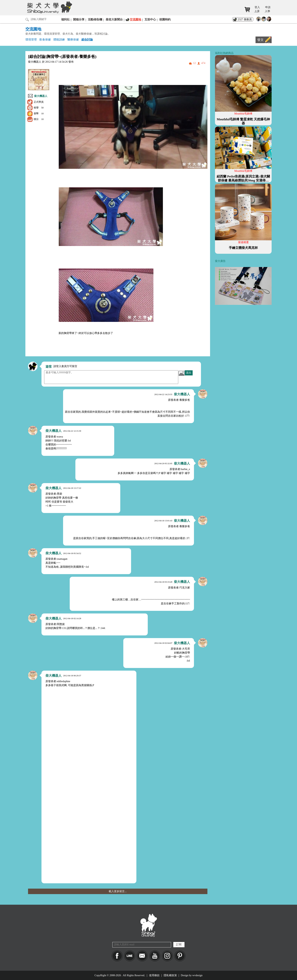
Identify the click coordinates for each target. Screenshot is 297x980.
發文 (260, 40)
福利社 (65, 19)
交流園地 (135, 19)
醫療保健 (73, 39)
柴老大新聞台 (114, 19)
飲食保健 (45, 39)
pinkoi (180, 956)
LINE (130, 956)
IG (167, 956)
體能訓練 (59, 39)
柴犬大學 (49, 7)
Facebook (117, 956)
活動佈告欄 (95, 19)
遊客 (49, 367)
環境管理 (31, 39)
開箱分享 (79, 19)
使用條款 (154, 975)
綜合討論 (87, 39)
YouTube (155, 956)
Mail (142, 956)
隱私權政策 (170, 975)
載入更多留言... (118, 891)
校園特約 (165, 19)
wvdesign (197, 975)
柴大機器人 (41, 96)
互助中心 (150, 19)
